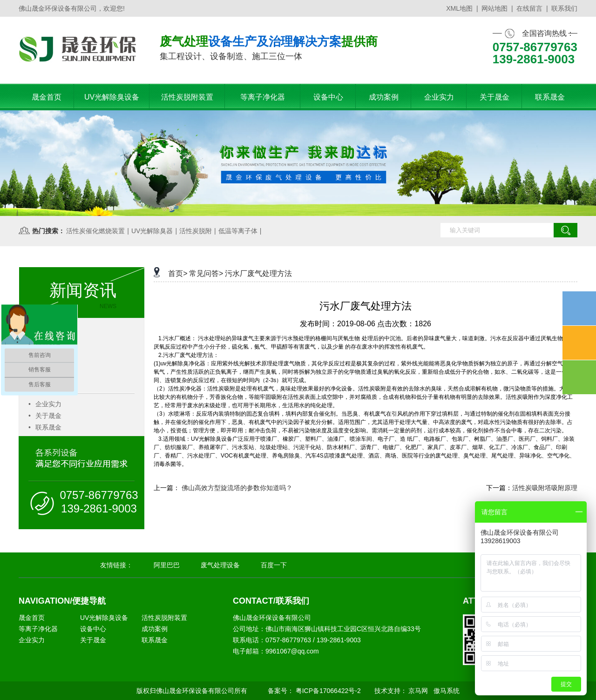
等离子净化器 (38, 629)
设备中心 (93, 629)
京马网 (418, 691)
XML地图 (459, 8)
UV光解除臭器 (152, 231)
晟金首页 (32, 618)
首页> (178, 273)
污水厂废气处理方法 (258, 273)
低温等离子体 (238, 231)
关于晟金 (45, 416)
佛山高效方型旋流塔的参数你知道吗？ (237, 488)
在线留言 (529, 8)
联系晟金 (45, 427)
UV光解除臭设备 (104, 618)
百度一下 (274, 565)
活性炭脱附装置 (164, 618)
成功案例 (155, 629)
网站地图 (494, 8)
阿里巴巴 (167, 565)
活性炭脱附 (196, 231)
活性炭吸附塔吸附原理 (545, 488)
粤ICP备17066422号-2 (328, 691)
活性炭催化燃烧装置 (95, 231)
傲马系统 (447, 691)
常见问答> (206, 273)
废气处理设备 (220, 565)
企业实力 (45, 404)
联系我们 (564, 8)
